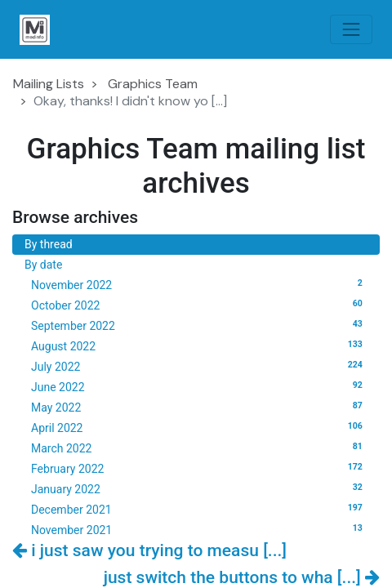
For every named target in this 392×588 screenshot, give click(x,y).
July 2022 (199, 366)
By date (43, 265)
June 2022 (199, 386)
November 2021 (199, 529)
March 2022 (199, 448)
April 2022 (199, 427)
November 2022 (199, 284)
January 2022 (199, 488)
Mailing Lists (49, 84)
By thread (49, 244)
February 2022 (199, 468)
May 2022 (199, 407)
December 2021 (199, 509)
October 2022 (199, 305)
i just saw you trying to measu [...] (149, 550)
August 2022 (199, 345)
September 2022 (199, 325)
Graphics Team (153, 84)
